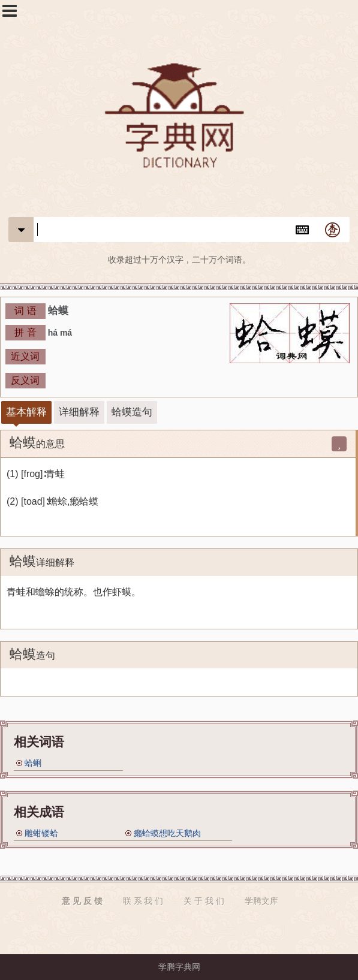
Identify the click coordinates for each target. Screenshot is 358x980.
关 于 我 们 (204, 901)
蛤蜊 (33, 763)
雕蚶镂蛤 (41, 833)
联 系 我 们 (143, 901)
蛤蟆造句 (132, 412)
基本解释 (26, 412)
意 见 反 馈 (82, 901)
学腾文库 (261, 901)
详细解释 (79, 412)
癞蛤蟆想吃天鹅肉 (167, 833)
